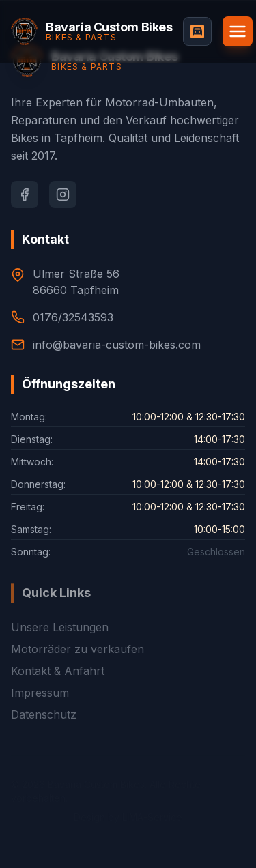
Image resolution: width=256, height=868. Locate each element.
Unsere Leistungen (60, 640)
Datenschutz (44, 727)
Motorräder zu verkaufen (77, 662)
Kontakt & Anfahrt (58, 684)
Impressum (40, 706)
